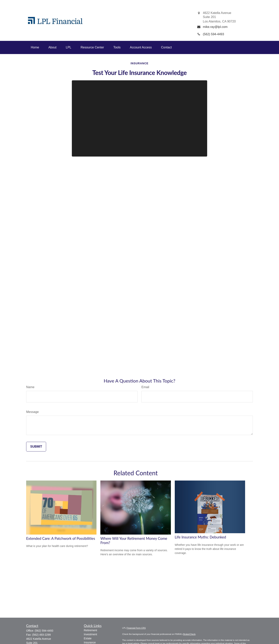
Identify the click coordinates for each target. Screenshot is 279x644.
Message (32, 412)
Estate (88, 638)
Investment (90, 634)
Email (145, 387)
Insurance (90, 642)
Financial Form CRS (136, 628)
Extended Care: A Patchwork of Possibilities (61, 538)
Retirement (90, 630)
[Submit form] (36, 447)
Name (30, 387)
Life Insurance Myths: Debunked (200, 537)
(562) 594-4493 (44, 631)
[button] (35, 47)
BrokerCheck (189, 634)
